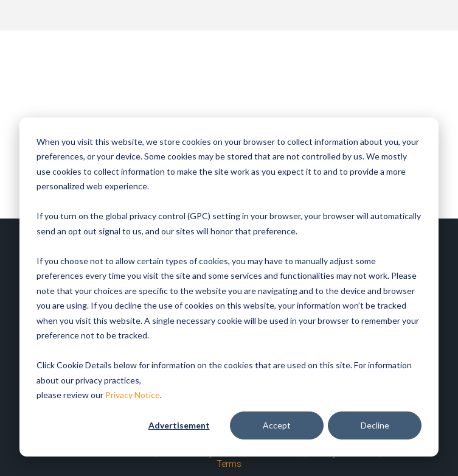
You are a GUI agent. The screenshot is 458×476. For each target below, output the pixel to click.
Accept (277, 425)
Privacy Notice (133, 395)
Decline (375, 425)
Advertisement (179, 425)
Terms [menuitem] (229, 464)
